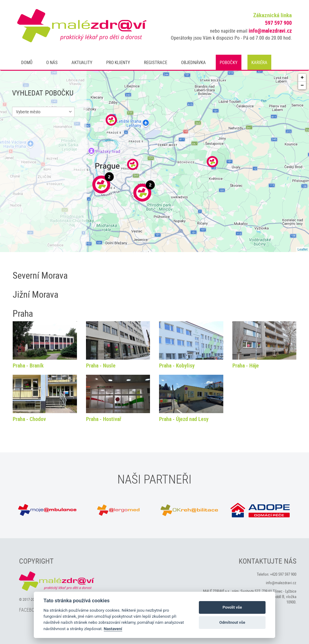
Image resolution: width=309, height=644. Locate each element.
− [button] (302, 86)
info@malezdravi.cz (270, 31)
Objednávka (193, 62)
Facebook (29, 610)
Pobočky (229, 62)
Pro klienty (118, 62)
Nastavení (113, 629)
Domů (27, 62)
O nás (52, 62)
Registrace (156, 62)
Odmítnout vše (232, 622)
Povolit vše (232, 607)
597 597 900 (278, 23)
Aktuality (82, 62)
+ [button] (302, 78)
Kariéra (259, 62)
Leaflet (303, 249)
